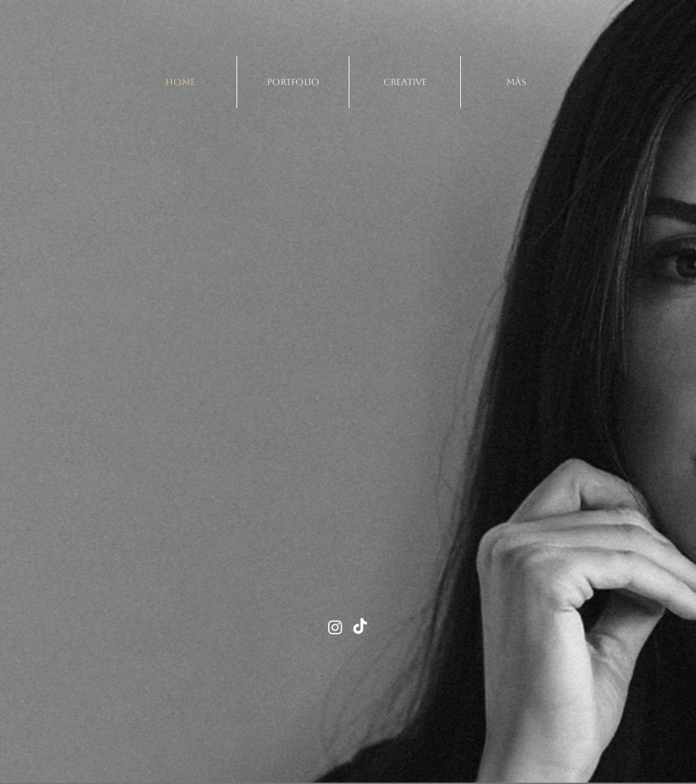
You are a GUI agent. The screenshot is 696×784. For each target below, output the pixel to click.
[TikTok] (360, 627)
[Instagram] (335, 627)
